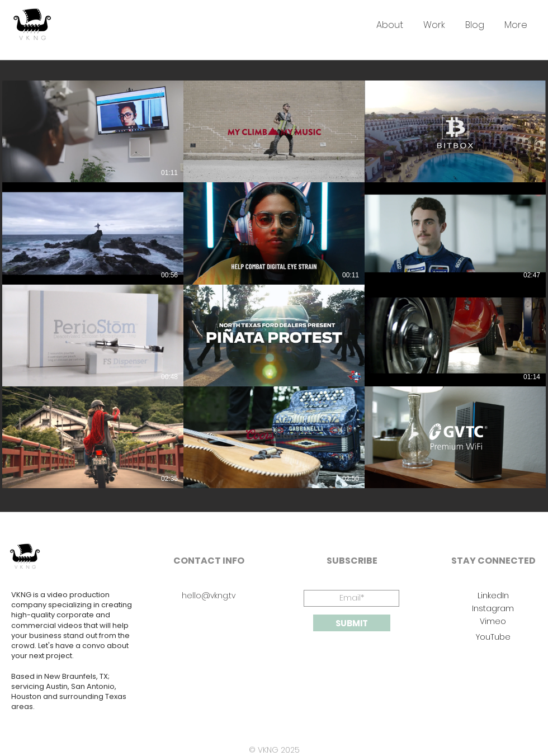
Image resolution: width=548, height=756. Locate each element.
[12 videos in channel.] (274, 284)
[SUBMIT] (352, 623)
